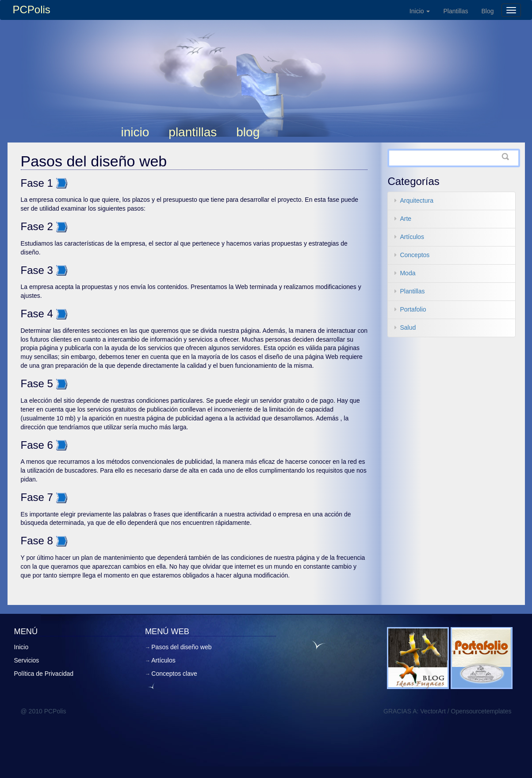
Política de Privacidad (44, 674)
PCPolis (32, 10)
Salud (408, 327)
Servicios (27, 660)
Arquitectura (416, 200)
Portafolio (413, 309)
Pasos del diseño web (94, 161)
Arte (406, 219)
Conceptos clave (174, 674)
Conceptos (415, 255)
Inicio (420, 11)
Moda (408, 273)
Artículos (412, 237)
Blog (487, 11)
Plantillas (455, 11)
